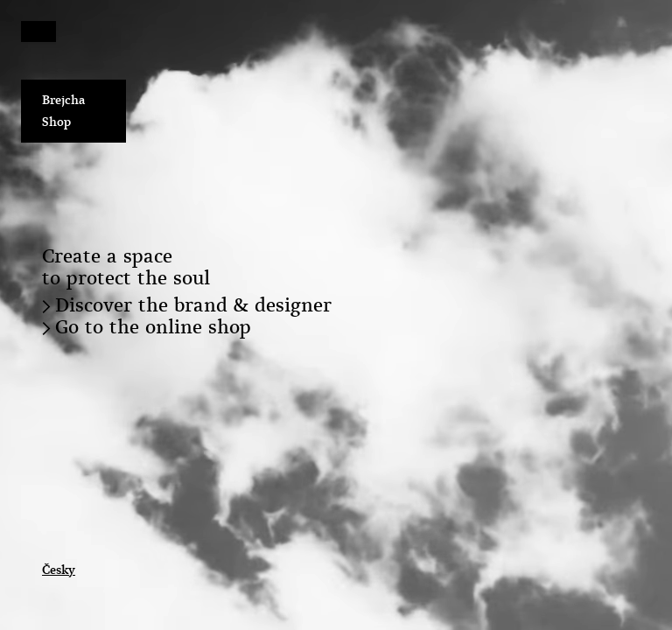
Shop (56, 122)
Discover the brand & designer (193, 305)
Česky (59, 570)
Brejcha (64, 100)
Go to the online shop (153, 327)
